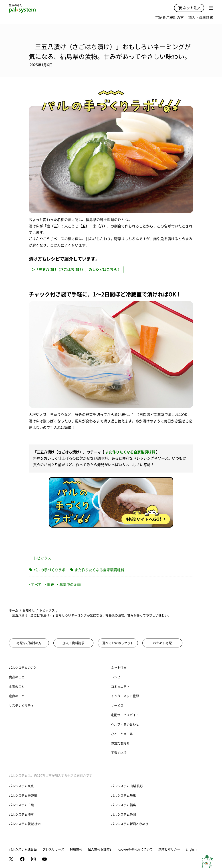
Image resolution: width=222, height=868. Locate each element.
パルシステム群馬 (123, 796)
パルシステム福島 (123, 805)
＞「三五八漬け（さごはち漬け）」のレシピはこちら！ (76, 270)
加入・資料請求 (201, 18)
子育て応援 (119, 753)
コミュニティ (120, 687)
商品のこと (17, 677)
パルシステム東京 (21, 786)
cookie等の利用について (136, 849)
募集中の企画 (69, 585)
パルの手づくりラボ (49, 570)
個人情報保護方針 (100, 849)
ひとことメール (122, 734)
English (191, 849)
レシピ (116, 677)
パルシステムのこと (23, 668)
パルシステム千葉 (21, 805)
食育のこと (17, 687)
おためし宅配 (162, 643)
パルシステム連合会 (23, 849)
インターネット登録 (125, 696)
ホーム (14, 610)
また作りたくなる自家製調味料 (130, 452)
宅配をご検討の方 (170, 18)
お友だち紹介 (120, 743)
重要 (49, 585)
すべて (35, 585)
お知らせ (29, 610)
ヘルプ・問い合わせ (125, 724)
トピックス (42, 558)
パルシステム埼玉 (21, 815)
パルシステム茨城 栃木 (25, 824)
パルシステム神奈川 (23, 796)
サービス (117, 706)
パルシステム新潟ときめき (130, 824)
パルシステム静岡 (123, 815)
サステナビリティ (21, 706)
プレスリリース (53, 849)
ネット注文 (189, 8)
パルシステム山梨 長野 (127, 786)
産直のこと (17, 696)
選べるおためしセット (118, 643)
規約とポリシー (169, 849)
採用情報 (76, 849)
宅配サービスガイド (125, 715)
